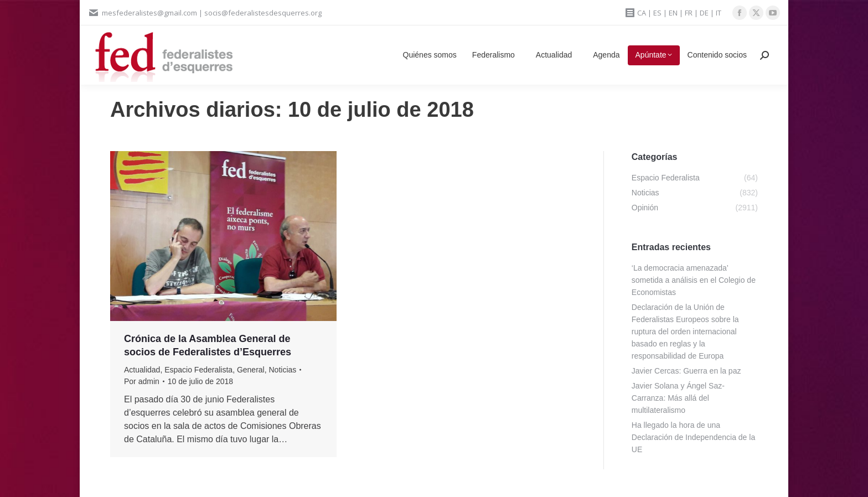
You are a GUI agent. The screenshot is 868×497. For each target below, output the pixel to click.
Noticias (283, 370)
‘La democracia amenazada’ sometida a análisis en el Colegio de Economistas (694, 280)
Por (142, 381)
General (251, 370)
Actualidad (142, 370)
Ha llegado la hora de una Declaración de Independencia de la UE (693, 437)
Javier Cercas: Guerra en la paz (686, 371)
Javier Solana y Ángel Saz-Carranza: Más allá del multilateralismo (678, 398)
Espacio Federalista (198, 370)
